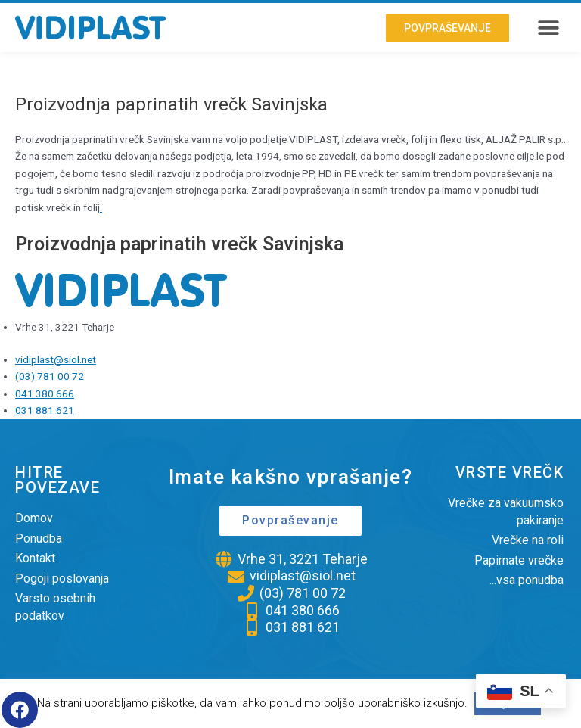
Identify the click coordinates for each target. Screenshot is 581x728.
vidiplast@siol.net (56, 359)
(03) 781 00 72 (50, 376)
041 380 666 (45, 394)
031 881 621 (45, 410)
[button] (549, 28)
